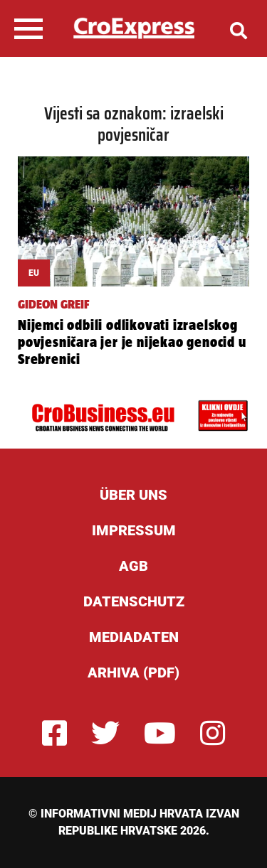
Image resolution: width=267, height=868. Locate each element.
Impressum (134, 530)
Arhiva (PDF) (133, 673)
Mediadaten (134, 637)
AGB (133, 566)
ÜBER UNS (133, 495)
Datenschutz (134, 601)
